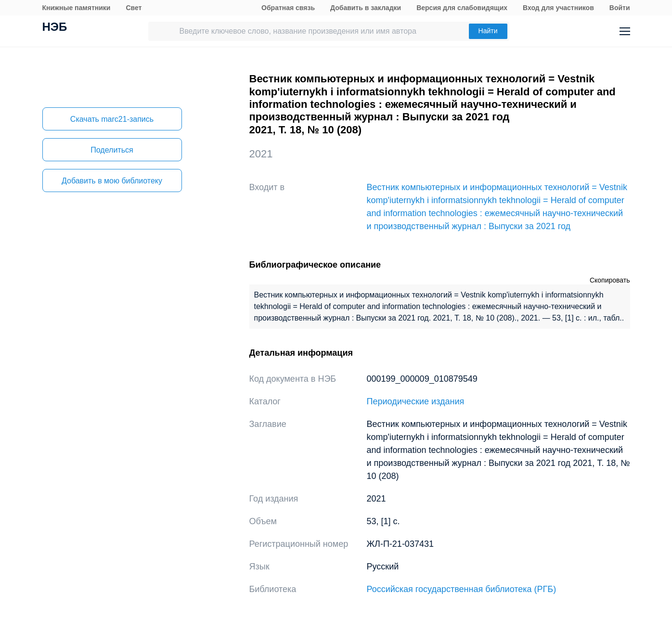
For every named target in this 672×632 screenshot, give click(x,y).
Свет (134, 8)
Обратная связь (288, 8)
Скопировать (610, 280)
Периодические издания (416, 401)
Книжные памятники (77, 8)
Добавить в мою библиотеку (112, 181)
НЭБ (55, 28)
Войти (620, 8)
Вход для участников (558, 8)
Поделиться (112, 150)
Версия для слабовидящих (462, 8)
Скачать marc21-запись (112, 119)
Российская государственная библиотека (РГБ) (462, 589)
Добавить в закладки (366, 8)
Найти (488, 31)
